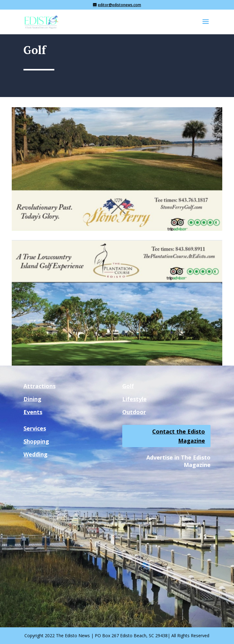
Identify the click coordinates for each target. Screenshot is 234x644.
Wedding (36, 454)
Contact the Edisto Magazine (179, 436)
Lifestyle (134, 399)
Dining (32, 399)
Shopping (36, 441)
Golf (128, 386)
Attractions (40, 386)
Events (33, 412)
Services (35, 428)
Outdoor (134, 412)
